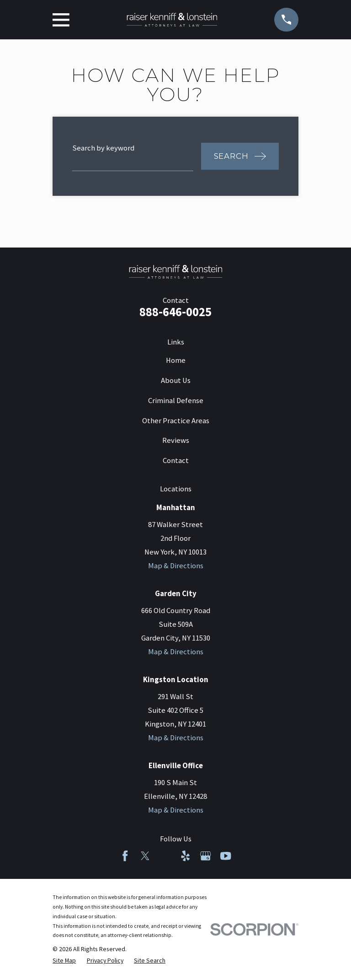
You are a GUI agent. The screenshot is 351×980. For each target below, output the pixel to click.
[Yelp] (185, 856)
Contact (176, 460)
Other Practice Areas (176, 421)
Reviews (176, 440)
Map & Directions (176, 566)
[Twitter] (145, 856)
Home (176, 360)
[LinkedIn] (165, 856)
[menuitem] (64, 961)
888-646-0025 (175, 312)
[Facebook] (125, 856)
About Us (176, 380)
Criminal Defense (176, 401)
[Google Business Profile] (205, 856)
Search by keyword (103, 148)
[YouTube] (226, 856)
